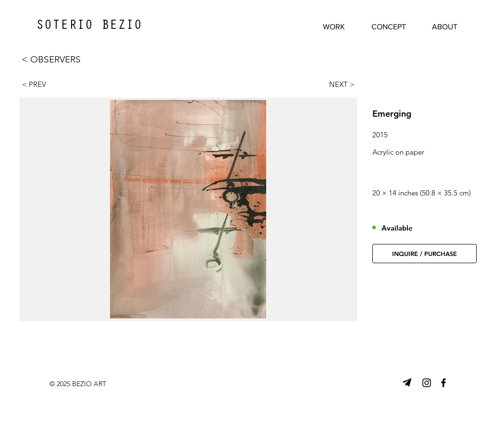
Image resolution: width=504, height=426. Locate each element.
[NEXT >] (337, 84)
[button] (424, 254)
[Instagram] (427, 383)
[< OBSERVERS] (62, 60)
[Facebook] (443, 383)
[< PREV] (39, 84)
